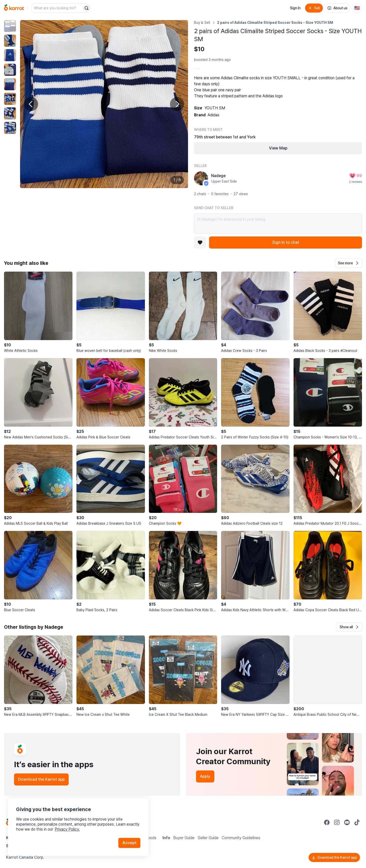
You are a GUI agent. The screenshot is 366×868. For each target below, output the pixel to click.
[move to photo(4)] (10, 70)
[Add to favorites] (200, 243)
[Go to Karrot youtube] (347, 822)
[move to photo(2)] (10, 41)
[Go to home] (14, 8)
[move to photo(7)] (10, 113)
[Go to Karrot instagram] (337, 822)
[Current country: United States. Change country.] (357, 8)
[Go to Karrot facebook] (327, 822)
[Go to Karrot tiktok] (357, 822)
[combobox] (57, 8)
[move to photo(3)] (10, 55)
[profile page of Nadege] (201, 178)
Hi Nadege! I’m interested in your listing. (278, 223)
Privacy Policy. (67, 829)
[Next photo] (177, 104)
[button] (348, 263)
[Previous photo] (31, 104)
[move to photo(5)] (10, 84)
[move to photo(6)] (10, 99)
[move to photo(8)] (10, 128)
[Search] (86, 8)
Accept (129, 843)
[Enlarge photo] (104, 104)
